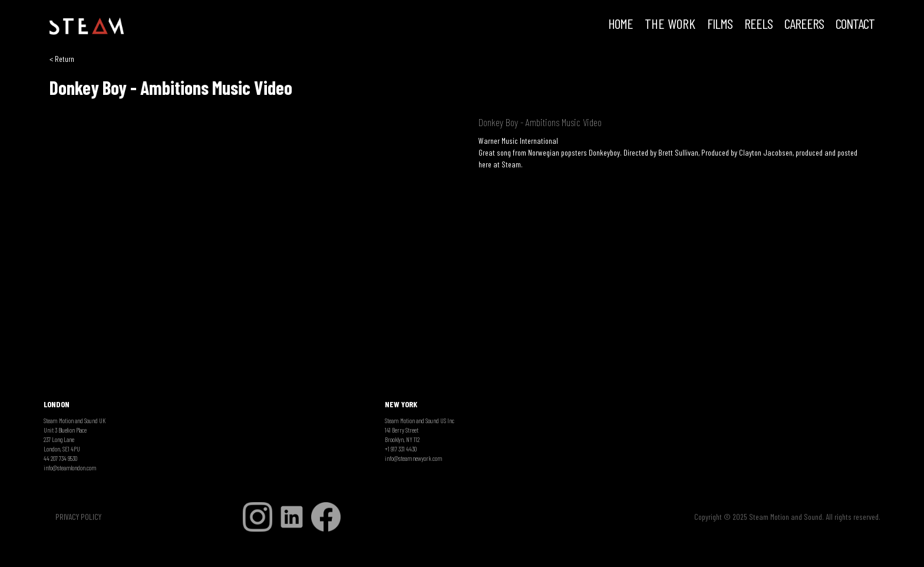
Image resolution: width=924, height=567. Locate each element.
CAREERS (804, 25)
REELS (758, 25)
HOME (621, 25)
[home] (87, 27)
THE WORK (670, 25)
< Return (62, 59)
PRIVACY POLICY (78, 517)
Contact (855, 25)
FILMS (720, 25)
